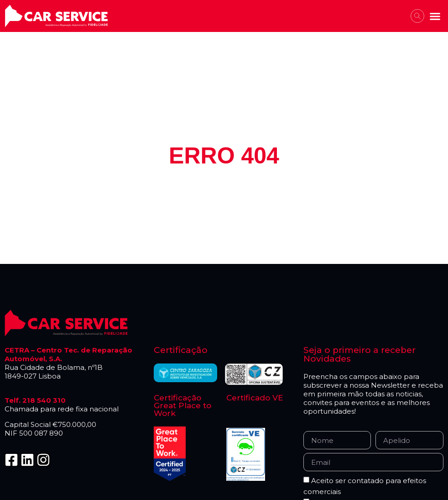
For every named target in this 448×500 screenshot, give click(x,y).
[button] (435, 16)
